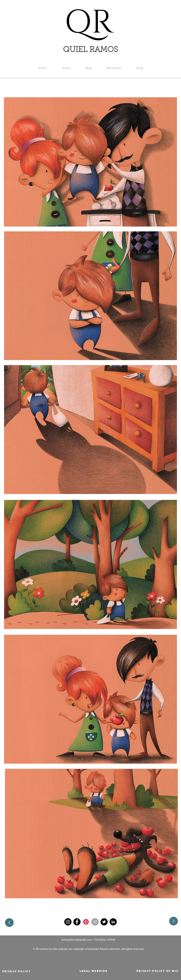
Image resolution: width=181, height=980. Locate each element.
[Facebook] (77, 922)
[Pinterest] (86, 922)
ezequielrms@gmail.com (77, 940)
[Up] (9, 923)
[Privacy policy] (17, 972)
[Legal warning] (94, 971)
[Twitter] (104, 922)
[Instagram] (68, 922)
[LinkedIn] (113, 922)
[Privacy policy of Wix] (157, 971)
